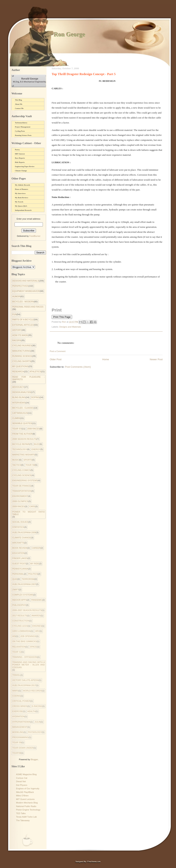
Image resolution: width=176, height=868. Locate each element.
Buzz (37, 444)
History (17, 330)
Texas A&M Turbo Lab (26, 817)
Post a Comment (58, 351)
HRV (37, 631)
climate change (22, 538)
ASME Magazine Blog (26, 774)
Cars (32, 506)
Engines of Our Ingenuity (28, 789)
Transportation (22, 491)
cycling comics (21, 470)
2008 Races (33, 429)
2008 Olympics (20, 501)
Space (33, 647)
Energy (36, 449)
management (20, 727)
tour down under (23, 748)
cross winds (20, 706)
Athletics (35, 372)
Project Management (23, 127)
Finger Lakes (20, 558)
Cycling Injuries (22, 346)
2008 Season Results (24, 439)
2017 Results (20, 616)
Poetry (17, 150)
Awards (36, 616)
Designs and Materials (70, 327)
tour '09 (17, 742)
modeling (18, 732)
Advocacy (18, 387)
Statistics (18, 527)
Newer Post (156, 359)
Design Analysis (22, 392)
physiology (35, 732)
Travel (16, 675)
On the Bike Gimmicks (24, 641)
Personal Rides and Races (28, 307)
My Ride (35, 564)
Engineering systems (25, 480)
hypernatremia (21, 722)
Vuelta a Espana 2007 (24, 584)
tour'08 (17, 753)
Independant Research (23, 210)
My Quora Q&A (21, 206)
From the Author (22, 434)
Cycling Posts (20, 131)
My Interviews (20, 193)
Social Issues (20, 522)
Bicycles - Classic (23, 408)
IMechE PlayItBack (25, 792)
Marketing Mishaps (24, 455)
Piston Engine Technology (28, 810)
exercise (18, 711)
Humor (16, 296)
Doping (35, 397)
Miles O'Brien (22, 796)
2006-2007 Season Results (27, 610)
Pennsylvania (20, 569)
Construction (21, 621)
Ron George (69, 34)
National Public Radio (26, 806)
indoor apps (20, 600)
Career (36, 548)
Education (18, 553)
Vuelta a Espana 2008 (24, 532)
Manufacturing (21, 351)
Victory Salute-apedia (25, 680)
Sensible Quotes (22, 423)
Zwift (15, 590)
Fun (14, 314)
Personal (18, 574)
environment (20, 496)
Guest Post (19, 564)
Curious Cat (22, 778)
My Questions (20, 366)
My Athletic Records (22, 185)
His (14, 636)
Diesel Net (21, 781)
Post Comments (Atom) (78, 367)
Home (106, 359)
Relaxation (19, 647)
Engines (37, 626)
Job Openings (28, 636)
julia (37, 722)
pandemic (37, 600)
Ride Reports (20, 162)
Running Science (22, 356)
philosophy (19, 605)
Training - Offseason (25, 657)
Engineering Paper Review (25, 166)
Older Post (56, 359)
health (31, 711)
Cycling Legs (20, 626)
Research (18, 372)
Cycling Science (22, 475)
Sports (28, 460)
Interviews (19, 403)
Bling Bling (19, 397)
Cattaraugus (20, 413)
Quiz (15, 579)
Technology (20, 449)
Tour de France (22, 486)
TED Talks (21, 813)
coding (16, 696)
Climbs (16, 418)
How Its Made (20, 335)
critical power (21, 701)
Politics (33, 574)
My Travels (19, 202)
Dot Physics (22, 785)
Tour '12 (17, 652)
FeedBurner (35, 236)
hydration (18, 716)
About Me (19, 104)
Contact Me (19, 108)
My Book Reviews (22, 198)
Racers (17, 340)
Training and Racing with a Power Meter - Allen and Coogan (29, 665)
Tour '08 (30, 465)
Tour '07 (17, 429)
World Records (32, 691)
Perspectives (20, 286)
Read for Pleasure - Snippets (29, 378)
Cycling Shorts (22, 361)
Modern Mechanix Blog (27, 803)
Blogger (34, 759)
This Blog (18, 100)
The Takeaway (23, 820)
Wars (15, 691)
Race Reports (20, 158)
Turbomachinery (21, 123)
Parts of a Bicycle (23, 320)
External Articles (23, 325)
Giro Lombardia (21, 631)
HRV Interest (20, 154)
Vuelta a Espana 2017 (24, 685)
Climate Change (21, 171)
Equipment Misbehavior (26, 291)
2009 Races (18, 506)
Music (16, 460)
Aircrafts (18, 543)
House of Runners (22, 189)
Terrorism (28, 579)
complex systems (23, 595)
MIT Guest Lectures (25, 799)
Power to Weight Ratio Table (29, 513)
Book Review (20, 548)
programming (20, 737)
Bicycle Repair (21, 444)
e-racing (37, 706)
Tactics (17, 465)
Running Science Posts (23, 135)
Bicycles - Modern (23, 302)
